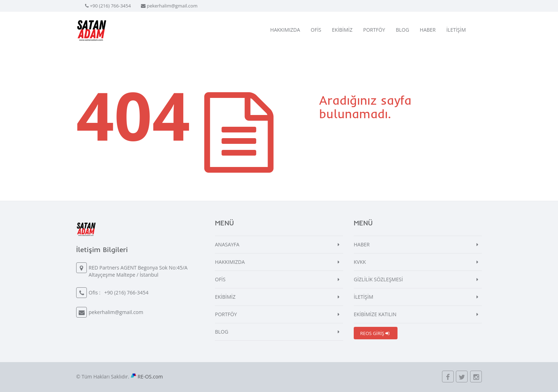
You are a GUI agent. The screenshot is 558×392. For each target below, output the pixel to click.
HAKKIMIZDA (285, 30)
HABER (428, 30)
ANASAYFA (227, 244)
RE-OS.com (150, 377)
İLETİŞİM (456, 30)
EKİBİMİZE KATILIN (375, 314)
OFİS (316, 30)
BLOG (402, 30)
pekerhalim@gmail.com (172, 6)
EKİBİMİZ (342, 30)
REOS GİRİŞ (375, 333)
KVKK (360, 262)
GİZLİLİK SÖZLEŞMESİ (378, 279)
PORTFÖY (374, 30)
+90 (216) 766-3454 (110, 6)
